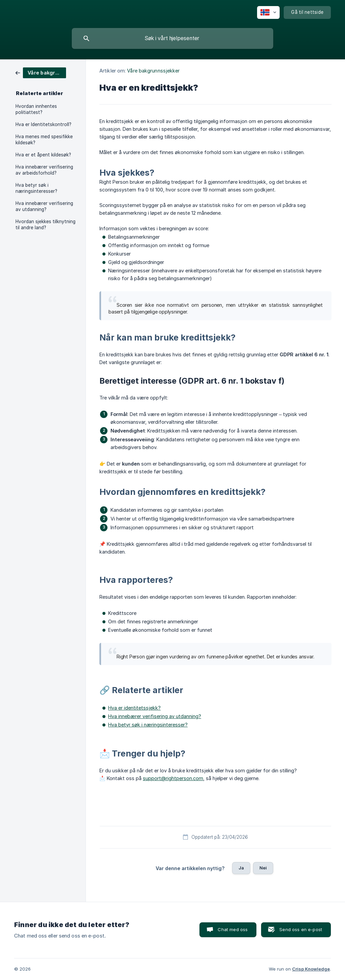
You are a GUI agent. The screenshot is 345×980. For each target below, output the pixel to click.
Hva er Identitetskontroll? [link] (43, 124)
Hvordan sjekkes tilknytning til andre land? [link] (45, 225)
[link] (41, 72)
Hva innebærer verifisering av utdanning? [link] (44, 206)
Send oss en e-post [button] (301, 929)
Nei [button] (263, 868)
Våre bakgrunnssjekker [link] (153, 71)
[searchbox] (172, 38)
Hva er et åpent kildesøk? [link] (43, 155)
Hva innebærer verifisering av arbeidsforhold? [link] (44, 170)
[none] (268, 12)
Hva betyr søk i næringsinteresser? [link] (36, 188)
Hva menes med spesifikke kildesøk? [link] (44, 140)
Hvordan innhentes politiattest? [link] (36, 109)
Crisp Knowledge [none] (311, 969)
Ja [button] (241, 868)
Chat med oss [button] (233, 929)
